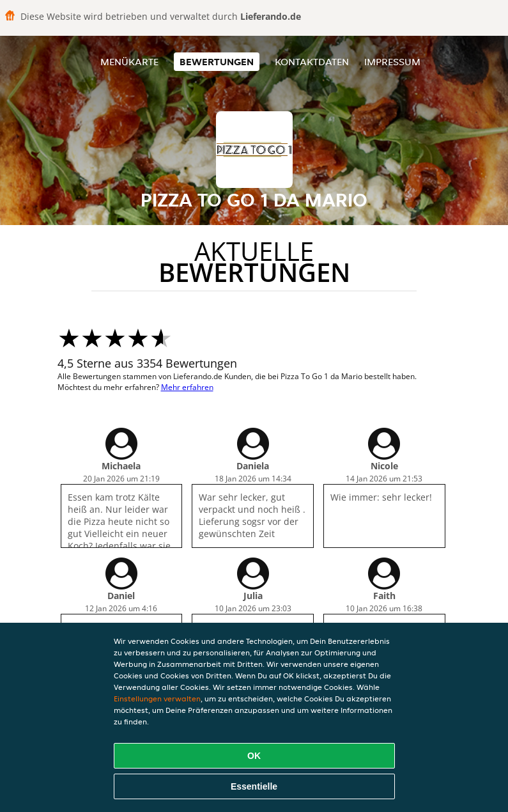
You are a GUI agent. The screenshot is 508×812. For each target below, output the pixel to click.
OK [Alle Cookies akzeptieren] (254, 756)
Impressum (392, 62)
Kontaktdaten (312, 62)
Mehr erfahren (187, 387)
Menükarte (129, 62)
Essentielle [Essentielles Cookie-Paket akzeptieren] (254, 786)
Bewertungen (217, 62)
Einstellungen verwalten (157, 699)
